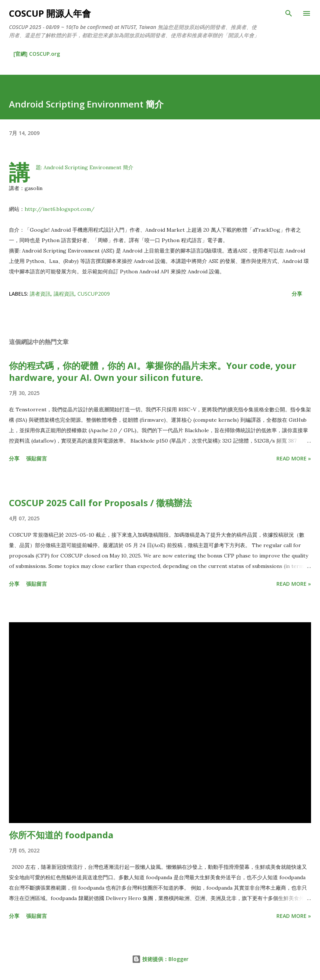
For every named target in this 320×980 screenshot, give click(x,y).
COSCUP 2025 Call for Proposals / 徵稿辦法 (100, 503)
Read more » (294, 458)
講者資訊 (40, 294)
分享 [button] (297, 294)
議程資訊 (64, 294)
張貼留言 (37, 458)
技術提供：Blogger (160, 959)
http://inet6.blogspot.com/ (60, 209)
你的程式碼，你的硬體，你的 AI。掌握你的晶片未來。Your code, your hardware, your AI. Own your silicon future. (153, 371)
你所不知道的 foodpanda (61, 835)
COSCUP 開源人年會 (50, 13)
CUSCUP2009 (94, 294)
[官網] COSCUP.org (37, 54)
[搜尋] (289, 13)
